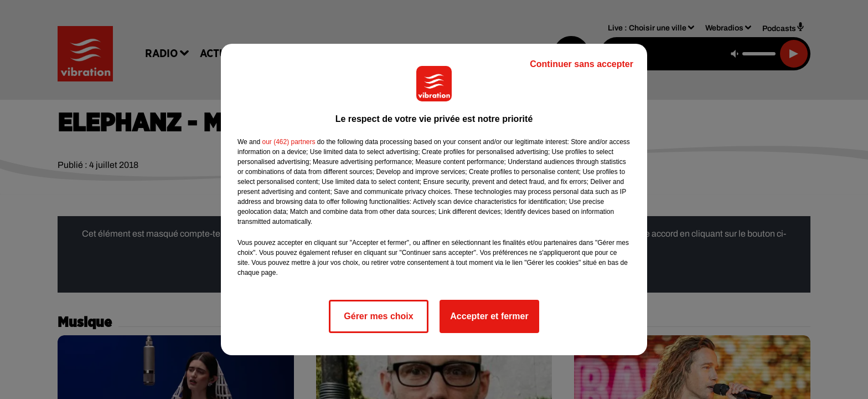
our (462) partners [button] (288, 142)
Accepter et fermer (489, 316)
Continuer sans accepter (582, 64)
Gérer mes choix (378, 316)
